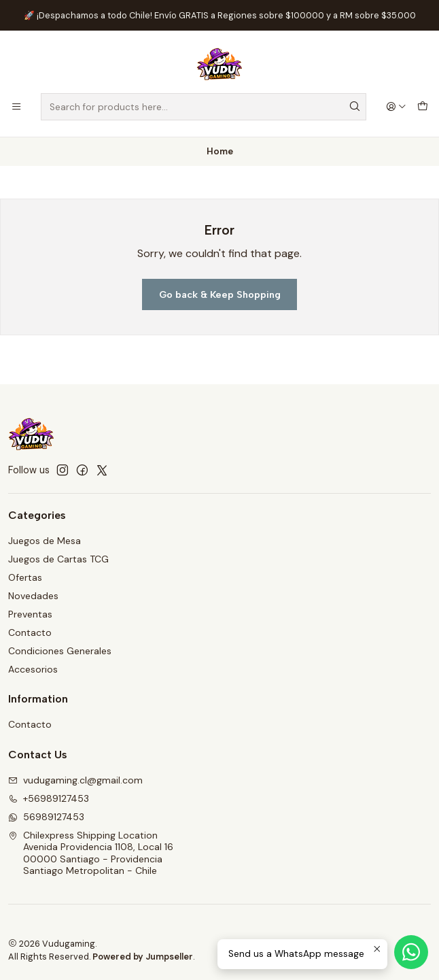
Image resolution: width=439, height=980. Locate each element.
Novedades (33, 596)
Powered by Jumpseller (143, 957)
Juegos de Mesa (45, 541)
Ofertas (25, 577)
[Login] (396, 107)
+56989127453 (49, 798)
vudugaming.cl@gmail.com (75, 780)
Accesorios (33, 669)
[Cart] (423, 107)
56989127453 (46, 817)
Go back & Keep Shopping (220, 294)
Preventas (30, 614)
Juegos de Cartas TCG (58, 559)
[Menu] (16, 107)
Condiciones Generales (60, 651)
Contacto (30, 632)
